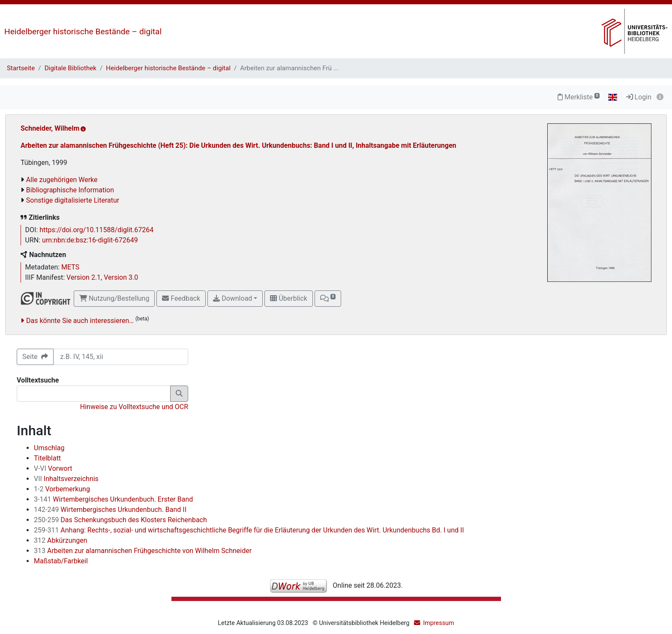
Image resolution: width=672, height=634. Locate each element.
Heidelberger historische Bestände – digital (83, 31)
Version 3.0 (121, 277)
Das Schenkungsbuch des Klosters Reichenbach (120, 520)
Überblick (288, 298)
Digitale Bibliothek (70, 68)
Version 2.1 (84, 277)
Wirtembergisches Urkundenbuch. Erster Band (113, 499)
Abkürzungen (61, 540)
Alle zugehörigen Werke (62, 180)
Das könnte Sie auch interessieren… (80, 321)
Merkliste (579, 97)
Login (639, 97)
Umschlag (49, 448)
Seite (35, 357)
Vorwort (53, 468)
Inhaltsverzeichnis (66, 479)
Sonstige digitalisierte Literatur (73, 200)
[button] (328, 299)
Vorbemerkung (62, 489)
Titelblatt (47, 458)
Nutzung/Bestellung (114, 298)
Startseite (21, 68)
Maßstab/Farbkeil (61, 561)
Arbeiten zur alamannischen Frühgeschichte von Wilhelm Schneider (143, 551)
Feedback (181, 298)
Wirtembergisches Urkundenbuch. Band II (110, 510)
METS (70, 267)
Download (232, 298)
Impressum (438, 623)
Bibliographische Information (70, 190)
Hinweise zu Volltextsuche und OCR (134, 407)
